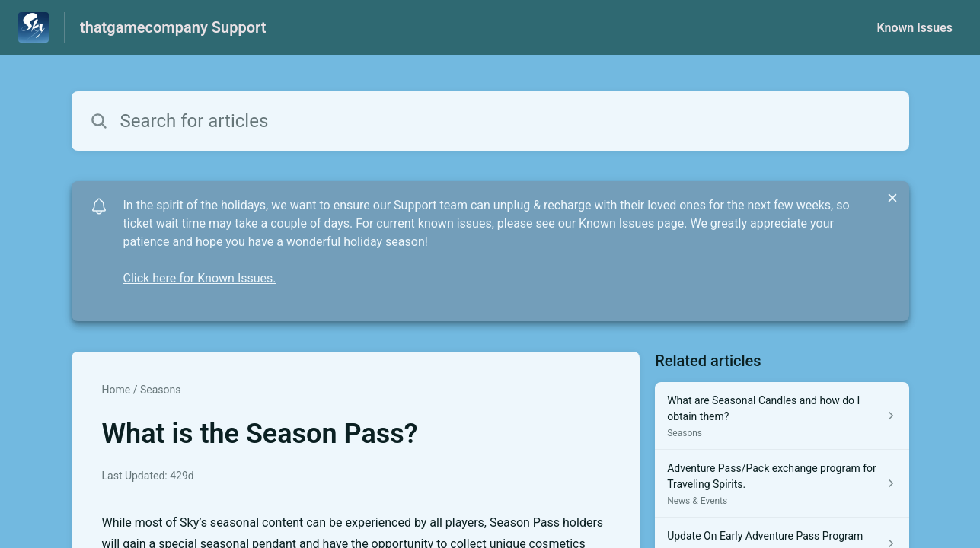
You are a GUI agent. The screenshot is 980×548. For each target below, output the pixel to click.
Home (117, 390)
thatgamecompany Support (173, 27)
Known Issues (915, 28)
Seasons (161, 390)
